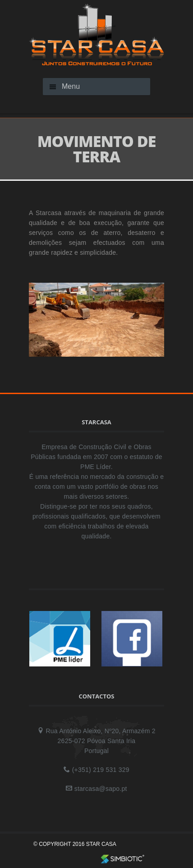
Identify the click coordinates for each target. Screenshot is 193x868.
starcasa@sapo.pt (101, 789)
